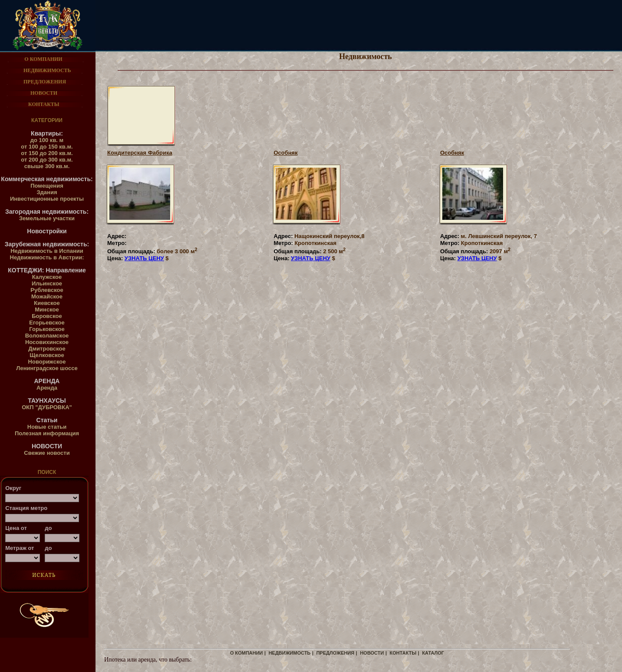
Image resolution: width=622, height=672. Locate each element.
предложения (336, 653)
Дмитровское (47, 349)
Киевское (47, 303)
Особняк (285, 153)
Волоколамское (47, 336)
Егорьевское (47, 323)
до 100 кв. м (47, 140)
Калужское (47, 277)
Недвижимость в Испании (47, 251)
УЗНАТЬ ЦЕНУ (144, 258)
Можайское (47, 296)
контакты (403, 653)
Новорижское (47, 362)
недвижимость (290, 653)
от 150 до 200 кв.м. (47, 153)
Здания (47, 192)
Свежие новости (47, 453)
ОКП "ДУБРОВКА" (47, 407)
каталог (433, 653)
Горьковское (47, 329)
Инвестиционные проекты (47, 199)
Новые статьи (47, 427)
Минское (47, 310)
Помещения (47, 186)
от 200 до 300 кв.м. (47, 160)
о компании (247, 653)
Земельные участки (47, 218)
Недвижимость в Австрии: (47, 257)
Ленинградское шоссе (47, 368)
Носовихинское (47, 342)
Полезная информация (47, 433)
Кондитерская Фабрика (140, 153)
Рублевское (47, 290)
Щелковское (47, 355)
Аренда (47, 388)
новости (372, 653)
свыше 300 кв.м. (47, 166)
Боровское (47, 316)
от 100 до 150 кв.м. (47, 147)
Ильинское (47, 283)
